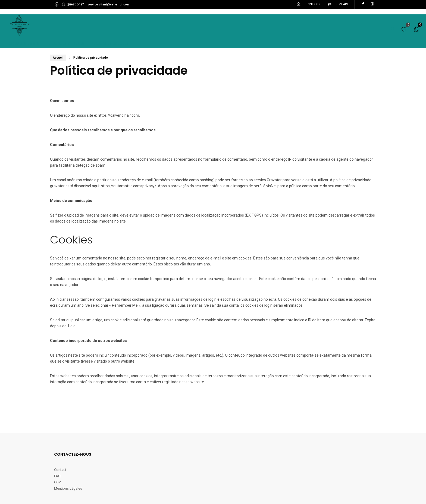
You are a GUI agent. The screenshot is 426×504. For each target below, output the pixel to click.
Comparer (342, 4)
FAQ (57, 476)
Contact (61, 470)
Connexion (312, 4)
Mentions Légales (68, 488)
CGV (57, 482)
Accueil (58, 58)
